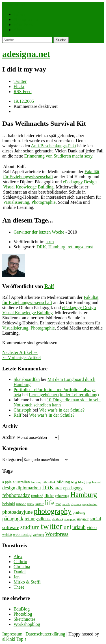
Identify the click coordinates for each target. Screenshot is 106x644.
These (19, 587)
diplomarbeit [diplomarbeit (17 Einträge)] (29, 488)
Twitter (20, 81)
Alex (18, 556)
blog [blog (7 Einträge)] (74, 482)
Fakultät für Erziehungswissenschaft (51, 174)
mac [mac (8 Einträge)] (59, 504)
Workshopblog (27, 624)
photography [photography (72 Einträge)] (53, 511)
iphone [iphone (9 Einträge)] (21, 504)
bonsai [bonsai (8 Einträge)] (97, 482)
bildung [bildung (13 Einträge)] (63, 482)
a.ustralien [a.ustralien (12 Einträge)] (21, 482)
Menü (20, 5)
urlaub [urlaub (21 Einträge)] (79, 527)
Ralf (49, 286)
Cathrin (20, 562)
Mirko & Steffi (27, 582)
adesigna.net (26, 54)
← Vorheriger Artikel (21, 357)
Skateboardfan (27, 379)
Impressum (12, 634)
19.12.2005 (24, 101)
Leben (19, 14)
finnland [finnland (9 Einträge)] (37, 496)
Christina (22, 567)
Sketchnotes (24, 619)
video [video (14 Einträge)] (92, 527)
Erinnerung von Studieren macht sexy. (59, 156)
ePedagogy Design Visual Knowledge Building (50, 184)
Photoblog (23, 614)
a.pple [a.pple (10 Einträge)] (7, 482)
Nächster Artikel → (20, 352)
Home (8, 5)
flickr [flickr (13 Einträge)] (49, 495)
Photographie (26, 19)
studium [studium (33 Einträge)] (30, 527)
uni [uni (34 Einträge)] (67, 527)
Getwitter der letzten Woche (39, 232)
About (19, 30)
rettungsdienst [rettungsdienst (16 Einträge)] (38, 519)
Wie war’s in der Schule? (62, 410)
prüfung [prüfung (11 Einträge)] (79, 512)
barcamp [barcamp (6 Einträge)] (36, 482)
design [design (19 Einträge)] (9, 488)
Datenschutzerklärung (45, 634)
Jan (17, 577)
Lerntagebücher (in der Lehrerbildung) (64, 395)
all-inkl (9, 639)
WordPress (23, 25)
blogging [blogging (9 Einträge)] (85, 482)
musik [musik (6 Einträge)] (66, 504)
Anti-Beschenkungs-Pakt (53, 146)
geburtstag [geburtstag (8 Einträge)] (62, 496)
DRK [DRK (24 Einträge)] (48, 487)
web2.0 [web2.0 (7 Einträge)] (7, 535)
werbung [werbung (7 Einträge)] (38, 535)
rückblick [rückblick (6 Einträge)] (58, 519)
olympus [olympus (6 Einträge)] (76, 504)
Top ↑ (22, 639)
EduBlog (22, 609)
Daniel (20, 572)
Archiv (8, 437)
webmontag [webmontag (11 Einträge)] (22, 534)
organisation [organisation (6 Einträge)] (90, 504)
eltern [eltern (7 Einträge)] (59, 488)
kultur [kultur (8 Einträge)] (39, 504)
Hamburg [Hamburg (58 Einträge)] (84, 495)
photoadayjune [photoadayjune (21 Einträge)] (18, 512)
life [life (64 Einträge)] (49, 503)
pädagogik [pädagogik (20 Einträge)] (13, 519)
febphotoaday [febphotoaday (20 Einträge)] (16, 495)
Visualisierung (16, 202)
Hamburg (57, 247)
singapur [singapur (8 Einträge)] (83, 519)
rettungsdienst (80, 247)
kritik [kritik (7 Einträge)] (31, 504)
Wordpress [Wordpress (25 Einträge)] (57, 534)
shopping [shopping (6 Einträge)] (70, 519)
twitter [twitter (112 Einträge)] (52, 526)
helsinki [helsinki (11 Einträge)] (9, 504)
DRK (41, 247)
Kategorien (12, 459)
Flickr (19, 86)
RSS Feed (23, 92)
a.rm (50, 242)
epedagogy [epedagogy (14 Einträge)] (73, 488)
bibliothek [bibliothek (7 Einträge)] (49, 482)
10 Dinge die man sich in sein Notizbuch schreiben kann (57, 402)
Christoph (22, 410)
